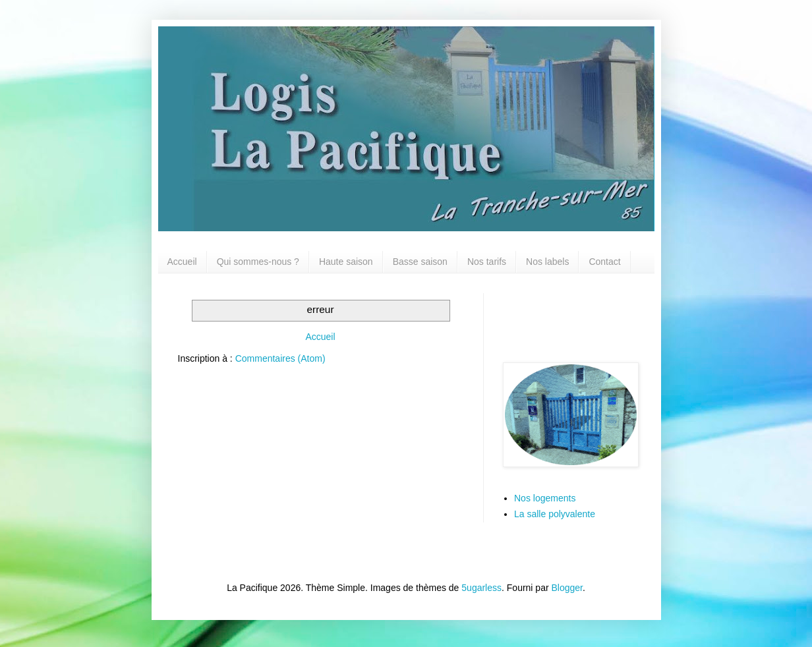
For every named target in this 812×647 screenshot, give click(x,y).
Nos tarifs (487, 262)
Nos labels (547, 262)
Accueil (182, 262)
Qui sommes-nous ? (258, 262)
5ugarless (481, 588)
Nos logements (545, 498)
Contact (604, 262)
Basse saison (420, 262)
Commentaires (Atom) (280, 358)
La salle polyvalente (555, 514)
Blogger (567, 588)
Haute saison (346, 262)
